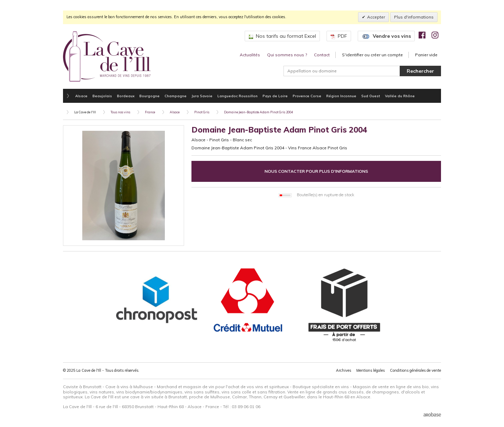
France (150, 112)
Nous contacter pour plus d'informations (316, 171)
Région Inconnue (341, 96)
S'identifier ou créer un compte (372, 55)
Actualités (250, 55)
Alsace (81, 96)
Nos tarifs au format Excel (282, 36)
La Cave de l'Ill (85, 112)
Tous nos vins (120, 112)
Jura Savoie (202, 96)
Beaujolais (102, 96)
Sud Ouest (371, 96)
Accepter (376, 17)
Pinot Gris (202, 112)
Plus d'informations (414, 17)
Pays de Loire (275, 96)
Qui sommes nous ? (287, 55)
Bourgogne (149, 96)
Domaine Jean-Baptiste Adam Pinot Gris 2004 (258, 112)
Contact (322, 55)
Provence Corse (307, 96)
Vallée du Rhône (400, 96)
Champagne (176, 96)
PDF (339, 36)
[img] (422, 35)
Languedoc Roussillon (237, 96)
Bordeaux (126, 96)
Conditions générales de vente (415, 370)
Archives (344, 370)
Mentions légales (370, 370)
